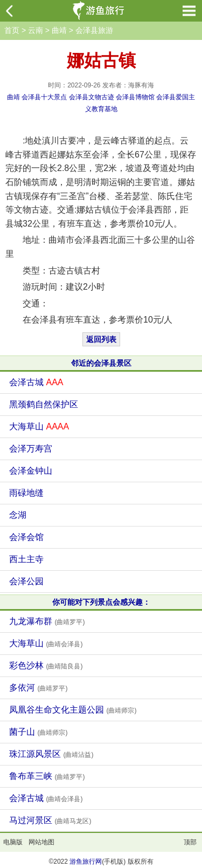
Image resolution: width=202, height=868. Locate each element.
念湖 (18, 515)
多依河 (38, 688)
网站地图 (41, 842)
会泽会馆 (26, 537)
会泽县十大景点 (44, 97)
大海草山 (39, 426)
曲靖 (59, 30)
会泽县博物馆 (135, 97)
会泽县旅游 (94, 30)
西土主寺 (26, 559)
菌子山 (38, 732)
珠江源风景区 (51, 754)
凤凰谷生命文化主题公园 (73, 710)
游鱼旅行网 (86, 862)
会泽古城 (36, 382)
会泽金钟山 (31, 471)
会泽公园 (26, 581)
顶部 (190, 842)
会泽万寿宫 (31, 449)
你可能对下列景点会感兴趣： (101, 602)
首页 (12, 30)
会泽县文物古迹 (92, 97)
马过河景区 (50, 820)
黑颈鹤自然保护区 (44, 404)
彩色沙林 (46, 665)
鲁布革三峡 (47, 776)
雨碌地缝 (26, 493)
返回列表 (101, 339)
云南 (36, 30)
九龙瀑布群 (47, 621)
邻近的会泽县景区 (101, 363)
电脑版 (13, 842)
